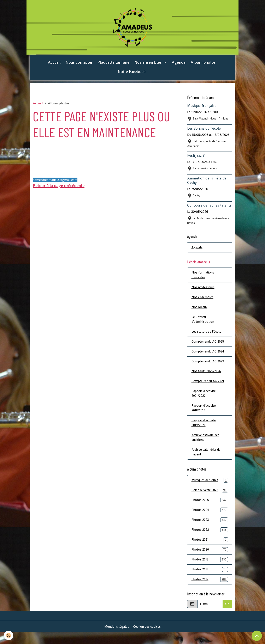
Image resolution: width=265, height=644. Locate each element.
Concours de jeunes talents (209, 209)
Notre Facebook (132, 75)
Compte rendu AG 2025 (209, 348)
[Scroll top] (257, 636)
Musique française (202, 109)
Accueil (54, 66)
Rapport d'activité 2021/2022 (205, 401)
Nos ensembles (149, 66)
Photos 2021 (210, 550)
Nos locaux (199, 312)
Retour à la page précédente (59, 189)
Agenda (179, 66)
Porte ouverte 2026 (210, 500)
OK (227, 615)
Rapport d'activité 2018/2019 (205, 416)
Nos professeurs (203, 292)
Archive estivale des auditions (206, 446)
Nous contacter (79, 66)
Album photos (203, 66)
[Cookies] (9, 635)
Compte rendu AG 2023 (208, 368)
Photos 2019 (210, 571)
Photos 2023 (210, 530)
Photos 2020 (210, 561)
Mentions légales (116, 638)
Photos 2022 (210, 540)
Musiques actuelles (210, 490)
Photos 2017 (210, 591)
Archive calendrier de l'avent (207, 461)
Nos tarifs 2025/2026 (207, 378)
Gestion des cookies (147, 638)
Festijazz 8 (196, 159)
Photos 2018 (210, 581)
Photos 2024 (210, 520)
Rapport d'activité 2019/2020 (205, 431)
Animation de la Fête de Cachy (207, 184)
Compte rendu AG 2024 (209, 358)
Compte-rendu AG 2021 (208, 388)
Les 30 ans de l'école (204, 132)
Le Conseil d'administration (204, 325)
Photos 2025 (210, 510)
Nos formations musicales (203, 279)
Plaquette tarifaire (113, 66)
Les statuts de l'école (207, 338)
